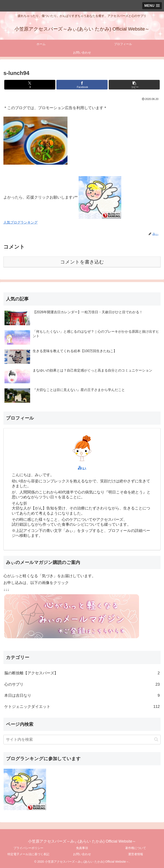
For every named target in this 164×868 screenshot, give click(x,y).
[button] (134, 85)
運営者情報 (136, 854)
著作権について (136, 848)
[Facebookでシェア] (82, 85)
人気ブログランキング (20, 222)
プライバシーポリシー (28, 848)
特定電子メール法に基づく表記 (28, 854)
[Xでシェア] (30, 85)
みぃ (82, 468)
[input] (82, 740)
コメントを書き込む (82, 262)
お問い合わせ (82, 854)
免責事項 (82, 848)
